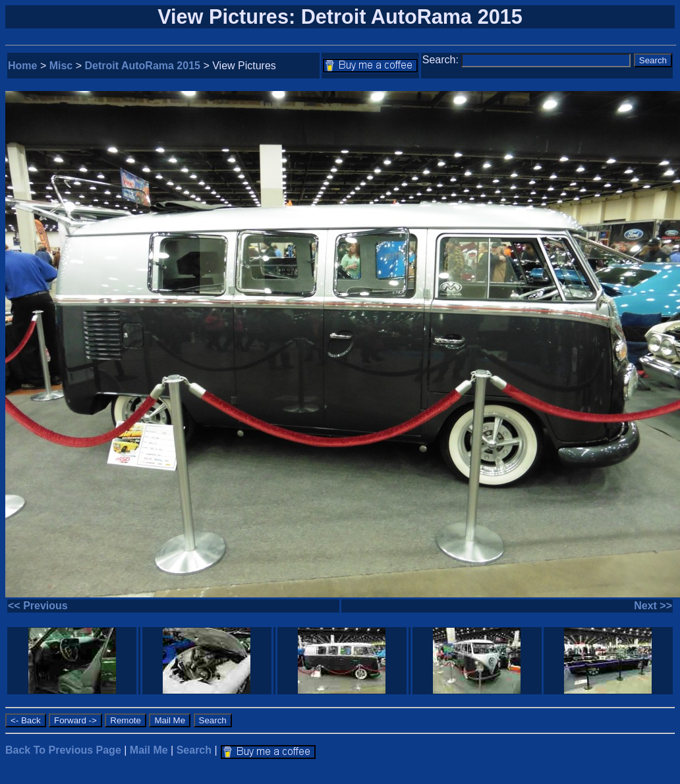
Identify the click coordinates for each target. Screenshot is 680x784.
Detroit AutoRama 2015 (143, 66)
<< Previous (38, 606)
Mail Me (149, 750)
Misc (61, 66)
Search (194, 750)
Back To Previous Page (63, 750)
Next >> (653, 606)
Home (22, 66)
